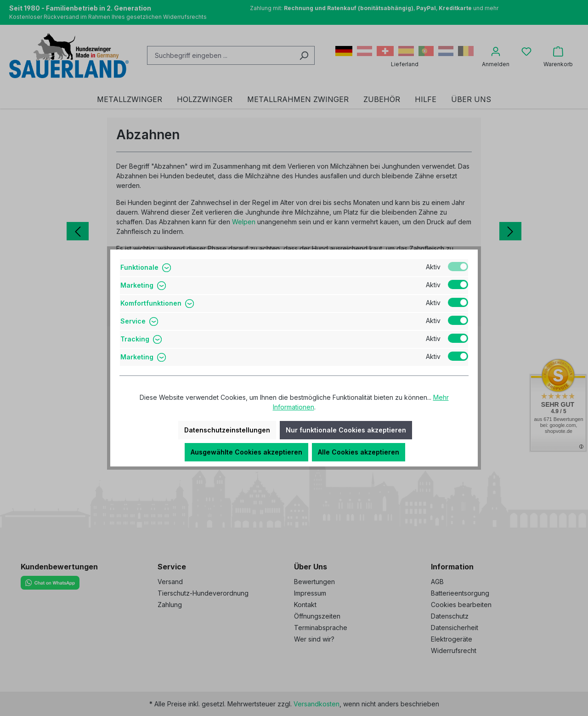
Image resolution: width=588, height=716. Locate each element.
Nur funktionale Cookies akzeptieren (346, 430)
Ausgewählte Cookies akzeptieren (246, 452)
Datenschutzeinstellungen (227, 430)
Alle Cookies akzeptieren (359, 452)
